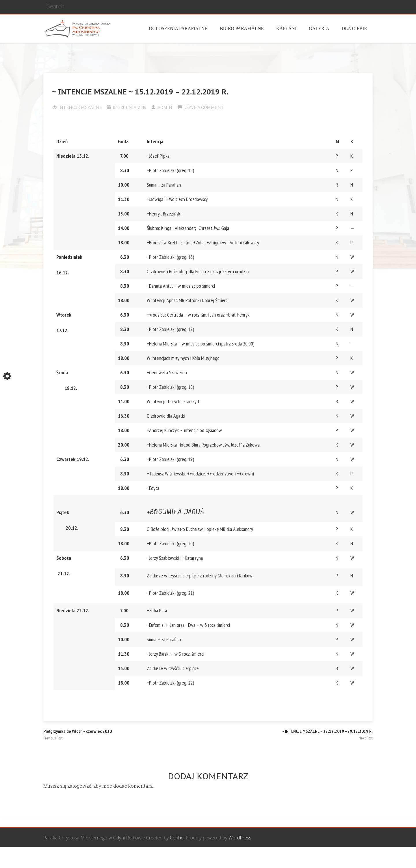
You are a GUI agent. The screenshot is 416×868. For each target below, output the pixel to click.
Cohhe (177, 838)
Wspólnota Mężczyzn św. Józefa (174, 858)
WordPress (240, 838)
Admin (165, 107)
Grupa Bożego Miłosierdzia (239, 858)
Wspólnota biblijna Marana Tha (305, 858)
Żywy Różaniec (358, 858)
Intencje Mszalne (80, 107)
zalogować (79, 786)
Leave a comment (204, 107)
